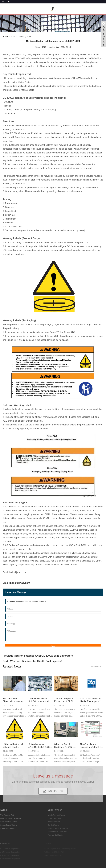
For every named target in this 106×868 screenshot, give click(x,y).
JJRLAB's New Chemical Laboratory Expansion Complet (13, 700)
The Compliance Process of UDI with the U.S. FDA (91, 746)
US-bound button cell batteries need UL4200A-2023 (13, 746)
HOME (6, 37)
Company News (24, 37)
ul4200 (89, 58)
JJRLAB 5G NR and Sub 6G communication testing (40, 700)
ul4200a (16, 58)
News (13, 37)
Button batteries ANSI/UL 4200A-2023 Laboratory (44, 656)
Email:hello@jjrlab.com (16, 583)
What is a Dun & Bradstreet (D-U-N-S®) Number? (65, 746)
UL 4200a (78, 78)
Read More (97, 667)
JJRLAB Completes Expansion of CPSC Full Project (64, 700)
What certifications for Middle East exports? (36, 661)
